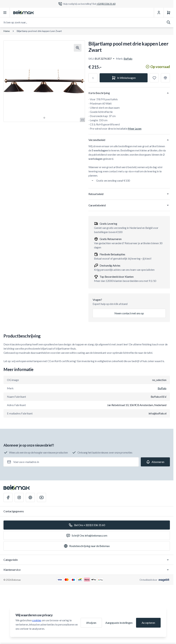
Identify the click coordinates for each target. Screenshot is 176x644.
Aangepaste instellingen (119, 623)
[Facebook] (8, 497)
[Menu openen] (5, 13)
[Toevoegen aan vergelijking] (165, 78)
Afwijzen (91, 623)
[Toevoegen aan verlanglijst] (154, 78)
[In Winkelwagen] (124, 78)
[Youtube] (42, 497)
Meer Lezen (135, 128)
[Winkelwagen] (168, 13)
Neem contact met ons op (129, 313)
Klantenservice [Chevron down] (87, 570)
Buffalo (128, 59)
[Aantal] (93, 78)
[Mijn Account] (159, 13)
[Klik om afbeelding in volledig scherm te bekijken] (78, 48)
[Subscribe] (155, 462)
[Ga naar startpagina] (23, 13)
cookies (37, 620)
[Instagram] (19, 497)
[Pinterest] (30, 497)
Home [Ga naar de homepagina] (7, 31)
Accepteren (148, 623)
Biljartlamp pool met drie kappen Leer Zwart (39, 31)
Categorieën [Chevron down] (87, 560)
